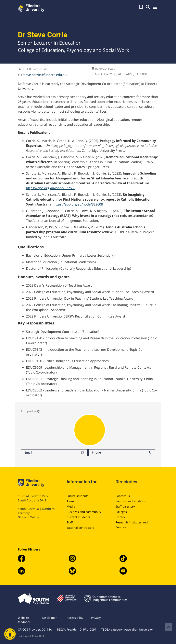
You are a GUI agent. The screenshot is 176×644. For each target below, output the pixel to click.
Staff (70, 522)
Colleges (121, 512)
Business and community (84, 512)
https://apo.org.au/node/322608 (78, 204)
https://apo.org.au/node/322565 (51, 188)
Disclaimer (49, 618)
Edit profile (31, 411)
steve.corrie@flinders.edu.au (45, 75)
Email (54, 453)
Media (71, 506)
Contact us (123, 496)
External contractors (80, 528)
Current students (78, 517)
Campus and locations (131, 501)
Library (120, 517)
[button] (141, 7)
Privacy (96, 618)
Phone (122, 453)
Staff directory (125, 506)
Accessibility (75, 618)
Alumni (72, 501)
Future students (78, 496)
